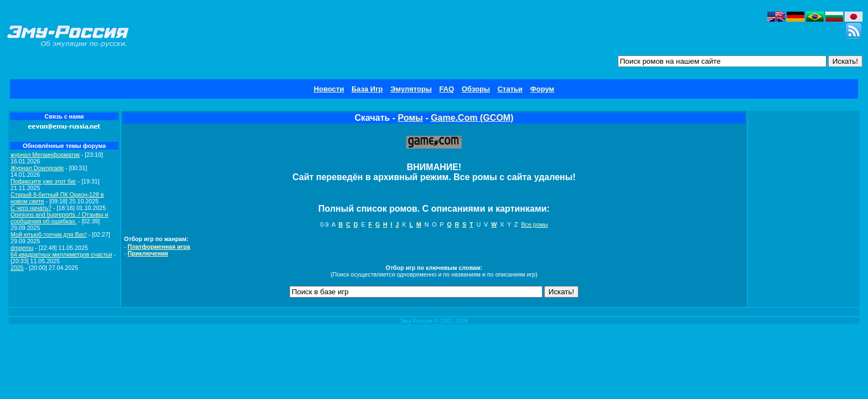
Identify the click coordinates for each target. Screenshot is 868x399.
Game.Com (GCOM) (472, 118)
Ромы (410, 118)
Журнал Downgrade (37, 168)
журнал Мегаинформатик (45, 155)
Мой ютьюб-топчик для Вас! (49, 234)
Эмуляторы (411, 89)
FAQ (447, 89)
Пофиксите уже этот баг (43, 181)
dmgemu (22, 248)
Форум (542, 89)
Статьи (510, 89)
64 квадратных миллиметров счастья (61, 254)
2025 (17, 268)
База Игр (367, 89)
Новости (329, 89)
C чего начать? (31, 208)
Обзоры (476, 89)
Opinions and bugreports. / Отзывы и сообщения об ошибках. (60, 218)
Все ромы (534, 224)
